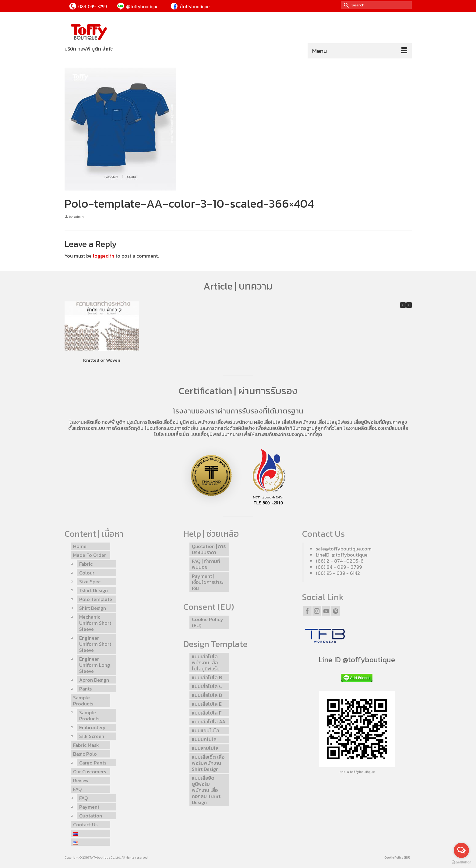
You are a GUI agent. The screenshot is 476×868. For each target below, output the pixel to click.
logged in (104, 256)
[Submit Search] (345, 5)
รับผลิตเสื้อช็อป (163, 422)
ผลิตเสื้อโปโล (267, 422)
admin (79, 216)
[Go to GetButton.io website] (461, 862)
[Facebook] (307, 611)
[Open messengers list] (461, 850)
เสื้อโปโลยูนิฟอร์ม (335, 422)
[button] (409, 305)
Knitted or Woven (102, 360)
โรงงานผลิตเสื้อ (85, 422)
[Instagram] (317, 611)
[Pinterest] (336, 611)
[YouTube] (326, 611)
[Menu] (360, 51)
